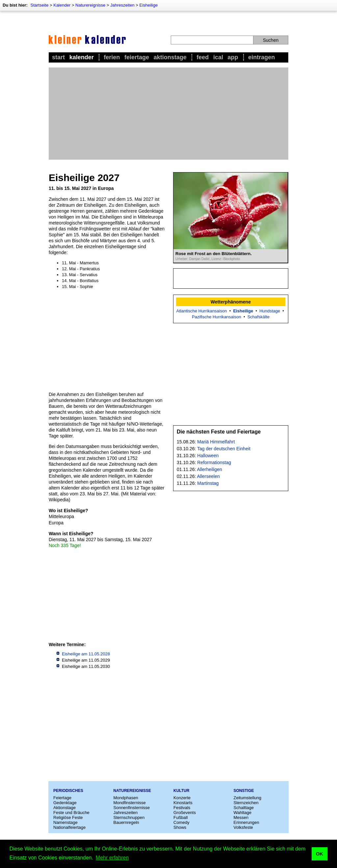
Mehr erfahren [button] (112, 858)
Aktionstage (170, 57)
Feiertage (137, 57)
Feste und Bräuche (71, 813)
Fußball (181, 817)
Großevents (185, 813)
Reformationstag (214, 462)
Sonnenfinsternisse (132, 808)
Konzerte (182, 798)
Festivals (182, 808)
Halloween (208, 456)
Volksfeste (243, 827)
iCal (218, 57)
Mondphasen (126, 798)
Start (58, 57)
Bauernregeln (126, 822)
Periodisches (68, 791)
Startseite (39, 5)
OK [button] (320, 854)
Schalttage (244, 808)
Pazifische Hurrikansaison (217, 317)
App (233, 57)
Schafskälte (259, 317)
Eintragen (261, 57)
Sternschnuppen (129, 817)
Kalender (62, 5)
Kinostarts (183, 803)
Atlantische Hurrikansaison (202, 311)
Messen (241, 817)
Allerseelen (208, 476)
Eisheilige (149, 5)
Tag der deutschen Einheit (224, 449)
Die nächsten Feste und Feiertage (219, 432)
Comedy (181, 822)
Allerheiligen (210, 469)
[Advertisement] (168, 114)
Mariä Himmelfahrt (216, 442)
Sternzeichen (246, 803)
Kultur (181, 791)
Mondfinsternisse (130, 803)
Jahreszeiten (122, 5)
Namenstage (65, 822)
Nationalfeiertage (69, 827)
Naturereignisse (90, 5)
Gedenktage (65, 803)
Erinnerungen (246, 822)
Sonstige (244, 791)
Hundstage (270, 311)
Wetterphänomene (231, 302)
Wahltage (243, 813)
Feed (203, 57)
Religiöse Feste (68, 817)
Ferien (112, 57)
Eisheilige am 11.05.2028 (86, 654)
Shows (180, 827)
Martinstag (208, 483)
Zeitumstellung (248, 798)
